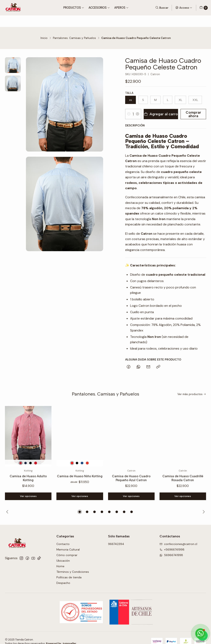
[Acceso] (184, 8)
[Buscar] (162, 8)
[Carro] (204, 8)
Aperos (121, 8)
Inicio (44, 27)
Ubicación (63, 553)
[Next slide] (203, 504)
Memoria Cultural (68, 542)
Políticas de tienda (69, 570)
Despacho (63, 575)
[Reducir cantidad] (129, 103)
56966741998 (171, 547)
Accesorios (99, 8)
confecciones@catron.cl (178, 536)
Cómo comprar (67, 547)
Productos (74, 8)
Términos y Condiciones (73, 564)
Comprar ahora (192, 103)
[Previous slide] (8, 504)
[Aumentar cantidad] (140, 103)
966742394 (116, 536)
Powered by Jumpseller (61, 636)
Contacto (63, 536)
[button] (80, 504)
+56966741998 (172, 542)
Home (60, 559)
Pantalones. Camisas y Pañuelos (74, 27)
